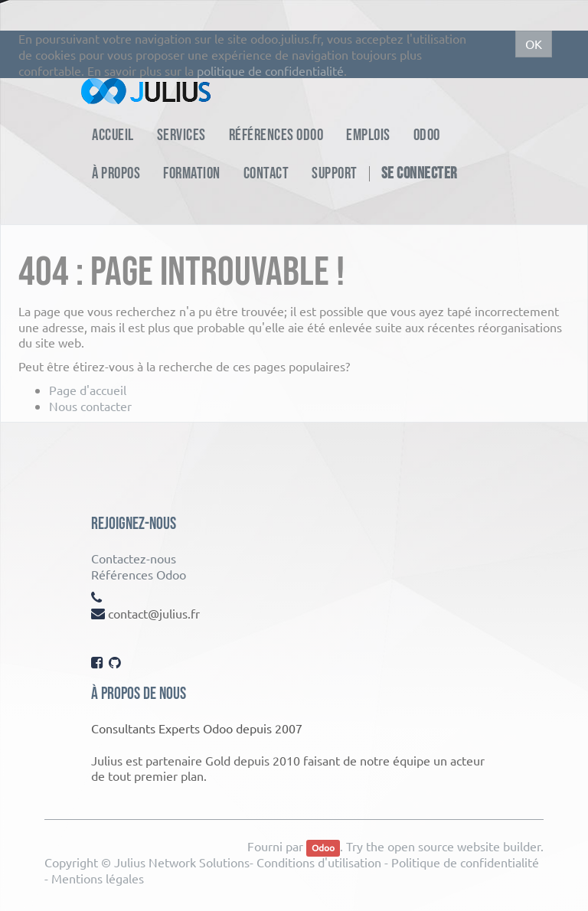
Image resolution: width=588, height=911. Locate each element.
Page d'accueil (88, 390)
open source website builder (464, 846)
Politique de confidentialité (465, 862)
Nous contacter (90, 406)
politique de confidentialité (270, 70)
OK (534, 44)
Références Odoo (139, 574)
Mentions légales (98, 878)
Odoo (323, 847)
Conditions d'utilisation (319, 862)
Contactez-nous (134, 558)
